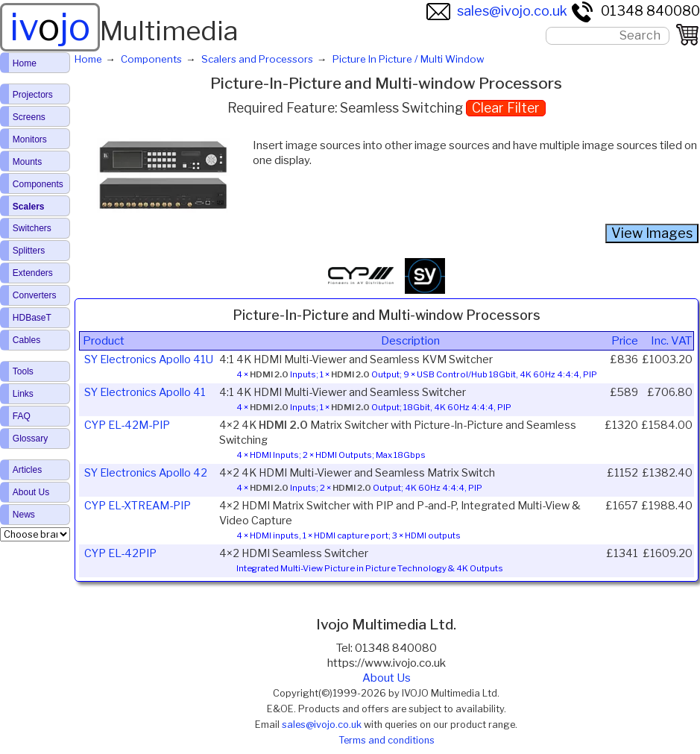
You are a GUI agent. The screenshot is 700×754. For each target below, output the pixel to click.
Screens (29, 117)
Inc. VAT (671, 341)
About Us (387, 678)
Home (25, 63)
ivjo (50, 27)
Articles (27, 470)
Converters (35, 295)
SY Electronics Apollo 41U (149, 359)
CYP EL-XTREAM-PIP (138, 506)
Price (625, 341)
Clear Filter (506, 108)
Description (410, 341)
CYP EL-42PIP (120, 553)
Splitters (29, 251)
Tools (23, 371)
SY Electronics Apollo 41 (145, 392)
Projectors (33, 95)
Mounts (27, 162)
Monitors (30, 139)
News (24, 515)
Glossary (30, 439)
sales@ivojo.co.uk (497, 11)
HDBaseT (32, 318)
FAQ (22, 416)
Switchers (32, 228)
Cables (26, 340)
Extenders (33, 273)
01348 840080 (635, 11)
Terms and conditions (387, 740)
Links (23, 394)
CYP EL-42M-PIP (127, 425)
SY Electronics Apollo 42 (146, 473)
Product (104, 341)
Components (38, 184)
